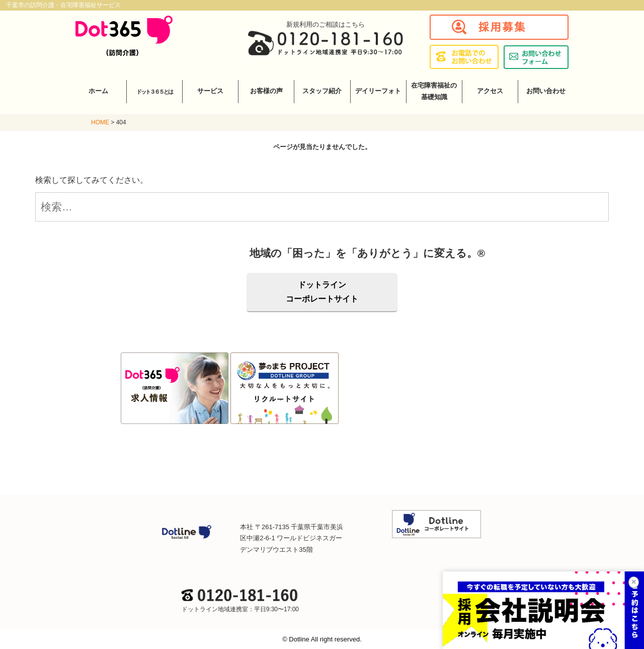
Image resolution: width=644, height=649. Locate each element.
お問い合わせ (546, 91)
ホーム (98, 91)
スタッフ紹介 (322, 91)
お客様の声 (266, 91)
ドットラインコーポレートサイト (322, 292)
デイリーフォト (378, 91)
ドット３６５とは (154, 92)
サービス (210, 91)
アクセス (490, 91)
